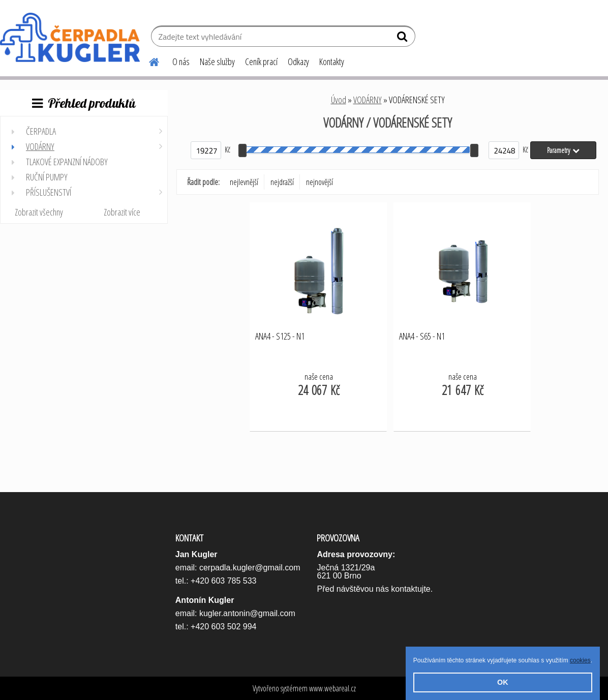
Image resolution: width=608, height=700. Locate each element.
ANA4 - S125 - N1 (280, 337)
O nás (181, 62)
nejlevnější (244, 182)
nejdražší (282, 182)
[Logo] (70, 38)
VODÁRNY (368, 100)
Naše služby (217, 62)
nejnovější (320, 182)
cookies (580, 660)
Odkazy (298, 62)
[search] (403, 39)
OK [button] (503, 682)
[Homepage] (148, 60)
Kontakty (332, 62)
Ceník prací (261, 62)
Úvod (339, 100)
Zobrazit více (122, 212)
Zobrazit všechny (39, 212)
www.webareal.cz (332, 688)
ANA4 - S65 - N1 (422, 337)
